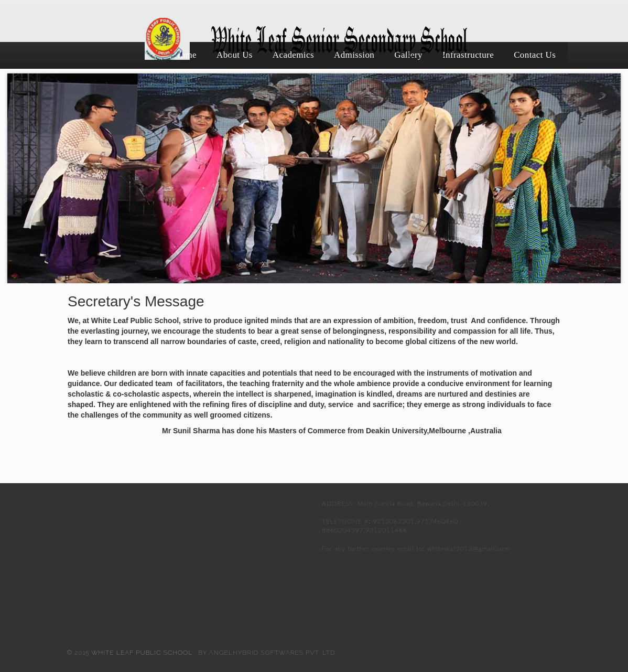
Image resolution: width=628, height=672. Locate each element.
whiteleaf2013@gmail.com (469, 548)
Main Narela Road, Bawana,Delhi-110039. (424, 503)
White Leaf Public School (140, 653)
